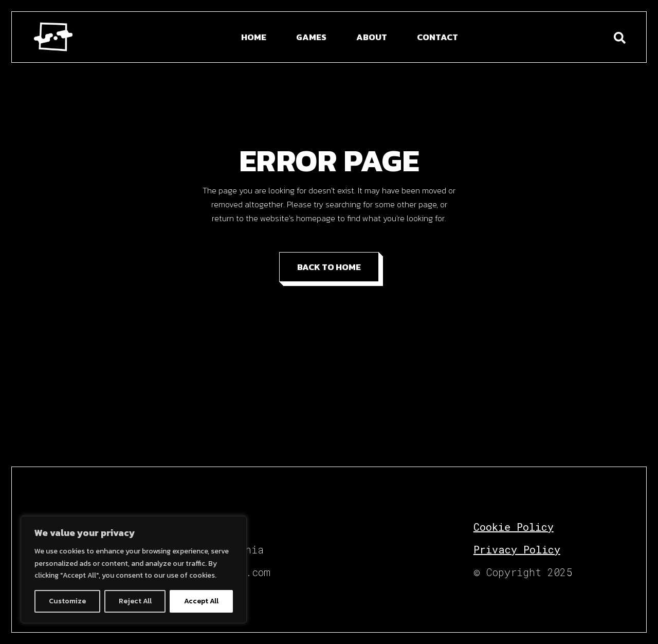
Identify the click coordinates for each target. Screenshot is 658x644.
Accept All (201, 601)
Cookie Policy (514, 527)
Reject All (135, 601)
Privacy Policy (517, 549)
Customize (67, 601)
